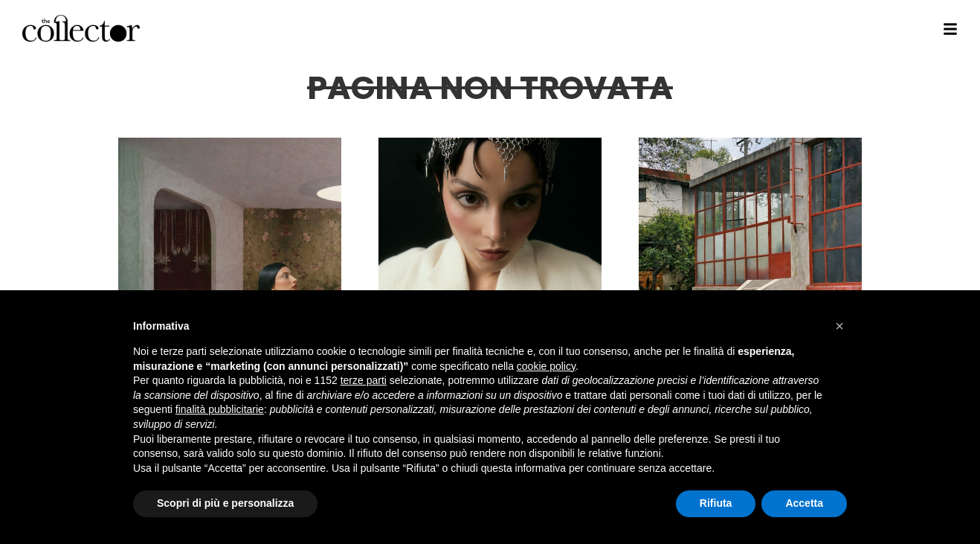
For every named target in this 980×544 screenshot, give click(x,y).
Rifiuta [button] (716, 503)
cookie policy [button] (546, 366)
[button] (839, 326)
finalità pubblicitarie (220, 409)
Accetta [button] (804, 503)
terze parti (364, 380)
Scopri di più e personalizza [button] (225, 503)
